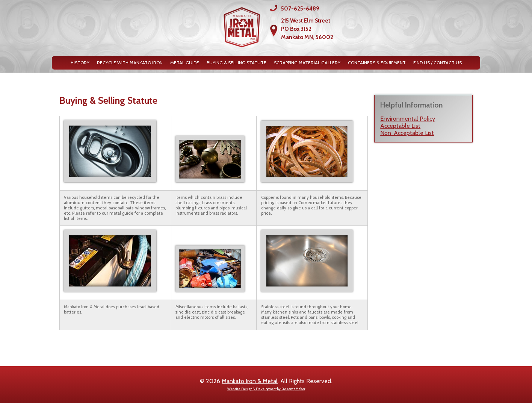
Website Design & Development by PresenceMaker (266, 389)
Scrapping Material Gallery (307, 63)
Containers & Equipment (377, 63)
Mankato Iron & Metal (250, 381)
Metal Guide (185, 63)
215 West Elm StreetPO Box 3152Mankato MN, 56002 (307, 29)
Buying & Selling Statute (237, 63)
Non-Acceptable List (407, 133)
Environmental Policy (408, 119)
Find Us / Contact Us (438, 63)
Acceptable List (400, 126)
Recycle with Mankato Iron (130, 63)
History (80, 63)
